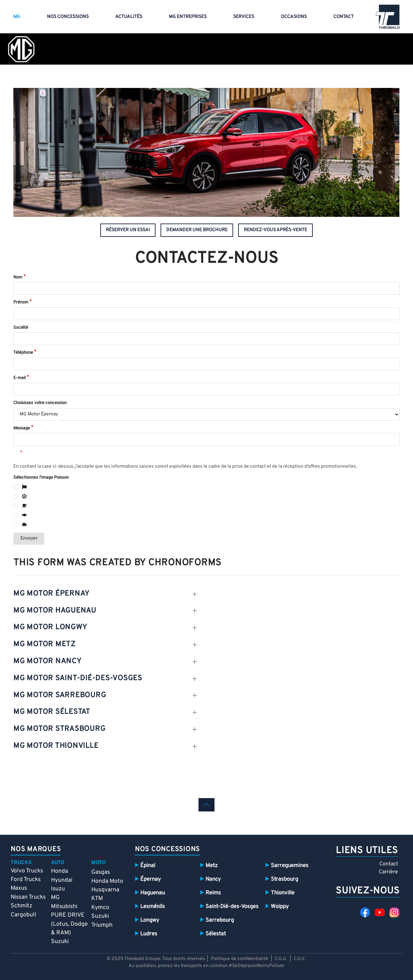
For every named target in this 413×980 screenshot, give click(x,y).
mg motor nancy (47, 661)
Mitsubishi (64, 907)
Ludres (149, 934)
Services (244, 17)
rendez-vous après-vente (275, 230)
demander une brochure (197, 230)
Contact (344, 17)
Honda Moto (107, 881)
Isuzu (58, 889)
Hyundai (62, 880)
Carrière (388, 872)
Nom (18, 277)
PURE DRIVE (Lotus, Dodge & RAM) (69, 924)
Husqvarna (105, 890)
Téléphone (23, 353)
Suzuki (60, 942)
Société (21, 328)
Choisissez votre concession (40, 403)
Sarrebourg (220, 920)
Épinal (148, 866)
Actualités (129, 17)
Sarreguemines (290, 866)
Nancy (213, 879)
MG (17, 17)
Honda (59, 871)
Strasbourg (284, 879)
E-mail (19, 378)
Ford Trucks (26, 880)
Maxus (19, 888)
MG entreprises (188, 17)
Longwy (150, 920)
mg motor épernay (51, 594)
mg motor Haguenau (55, 611)
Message (22, 428)
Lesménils (153, 907)
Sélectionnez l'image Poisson (41, 478)
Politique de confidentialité (240, 959)
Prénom (21, 302)
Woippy (280, 907)
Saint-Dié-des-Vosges (232, 907)
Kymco (100, 908)
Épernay (151, 879)
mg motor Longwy (50, 627)
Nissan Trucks (28, 897)
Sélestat (216, 934)
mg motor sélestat (52, 712)
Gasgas (101, 872)
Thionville (283, 893)
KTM (97, 899)
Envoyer (29, 538)
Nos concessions (68, 17)
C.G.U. (281, 959)
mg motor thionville (56, 746)
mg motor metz (44, 644)
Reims (213, 893)
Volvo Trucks (27, 871)
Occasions (294, 17)
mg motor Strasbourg (59, 729)
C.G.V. (299, 959)
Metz (211, 866)
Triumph (102, 925)
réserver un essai (128, 230)
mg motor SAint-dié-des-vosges (78, 678)
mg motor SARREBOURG (60, 695)
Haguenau (153, 893)
